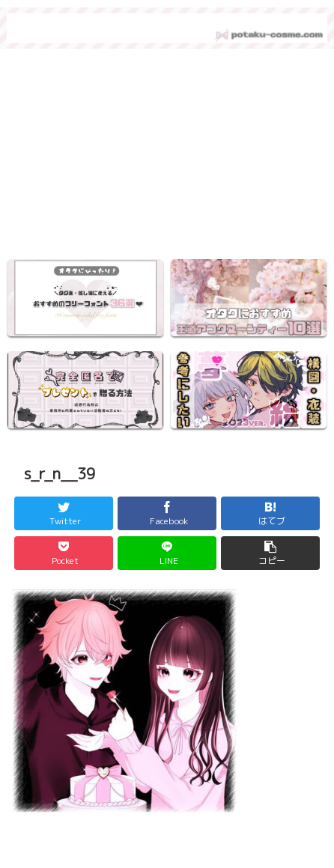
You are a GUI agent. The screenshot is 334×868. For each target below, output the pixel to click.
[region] (167, 158)
